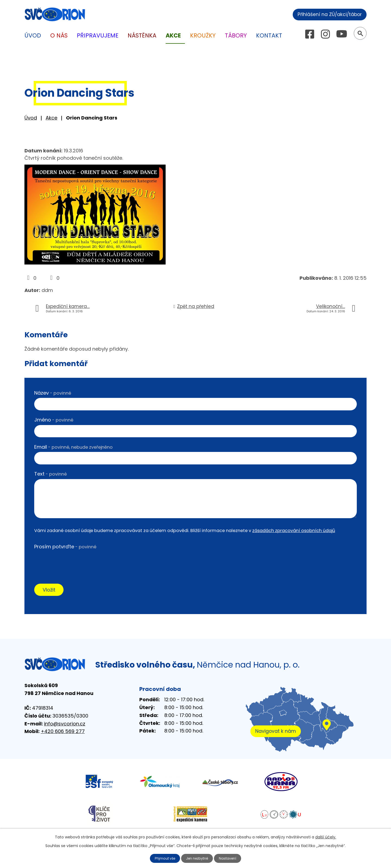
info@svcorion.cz (65, 725)
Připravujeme (98, 35)
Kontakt (269, 35)
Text (51, 474)
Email (73, 447)
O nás (59, 35)
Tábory (236, 35)
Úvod (31, 118)
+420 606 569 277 (63, 733)
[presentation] (75, 562)
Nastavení (231, 858)
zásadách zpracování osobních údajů (294, 531)
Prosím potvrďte (65, 547)
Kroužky (203, 35)
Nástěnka (142, 35)
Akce (51, 118)
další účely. (326, 836)
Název (53, 393)
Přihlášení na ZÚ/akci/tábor (325, 14)
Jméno (54, 420)
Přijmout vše (162, 858)
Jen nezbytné (198, 858)
